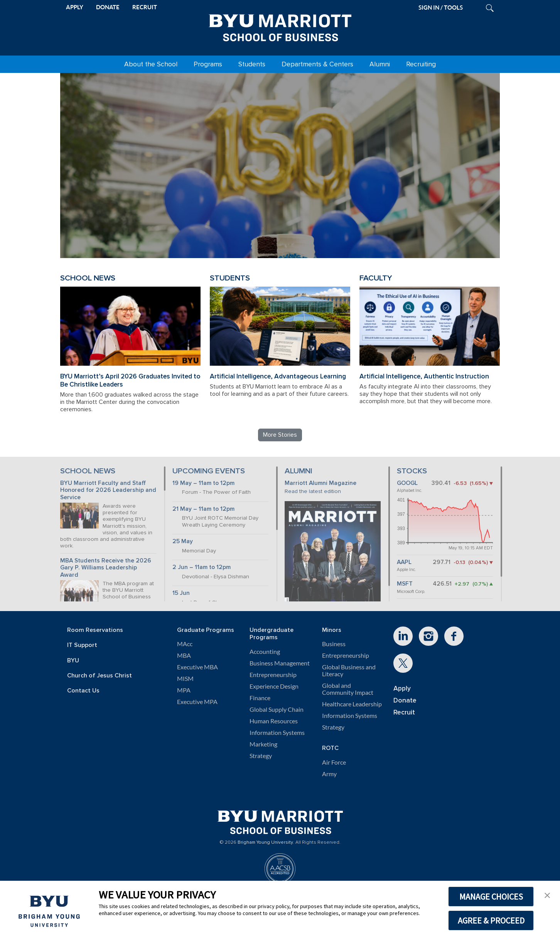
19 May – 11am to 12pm (203, 483)
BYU (73, 661)
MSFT (405, 584)
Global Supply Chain (277, 709)
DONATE (108, 7)
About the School (151, 64)
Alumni (380, 64)
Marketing (263, 744)
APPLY (75, 7)
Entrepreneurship (273, 675)
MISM (185, 679)
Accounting (265, 652)
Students (252, 64)
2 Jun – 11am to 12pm (202, 567)
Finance (260, 698)
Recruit (404, 712)
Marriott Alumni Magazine (320, 483)
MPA (184, 690)
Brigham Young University (265, 843)
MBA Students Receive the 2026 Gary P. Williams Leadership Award (106, 568)
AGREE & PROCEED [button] (491, 920)
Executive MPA (197, 702)
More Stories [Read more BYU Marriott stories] (280, 435)
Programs (208, 64)
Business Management (280, 663)
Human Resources (274, 721)
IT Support (82, 645)
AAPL (404, 562)
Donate (405, 700)
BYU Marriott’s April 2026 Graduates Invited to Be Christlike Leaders (130, 380)
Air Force (334, 762)
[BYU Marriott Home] (280, 26)
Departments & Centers (317, 64)
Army (329, 774)
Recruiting (421, 64)
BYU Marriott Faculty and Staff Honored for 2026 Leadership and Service (108, 490)
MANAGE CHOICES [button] (491, 897)
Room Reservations (95, 630)
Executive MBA (197, 667)
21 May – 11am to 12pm (203, 509)
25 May (183, 541)
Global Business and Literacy (349, 670)
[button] (547, 895)
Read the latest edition (313, 491)
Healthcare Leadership (352, 704)
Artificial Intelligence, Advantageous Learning (278, 376)
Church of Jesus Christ (100, 676)
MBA (184, 655)
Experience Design (274, 686)
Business (334, 644)
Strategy (261, 756)
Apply (402, 688)
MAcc (185, 644)
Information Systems (277, 733)
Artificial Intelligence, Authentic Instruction (424, 376)
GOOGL (407, 483)
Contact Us (83, 691)
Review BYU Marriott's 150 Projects (386, 221)
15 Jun (181, 593)
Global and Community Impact (348, 689)
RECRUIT (145, 7)
